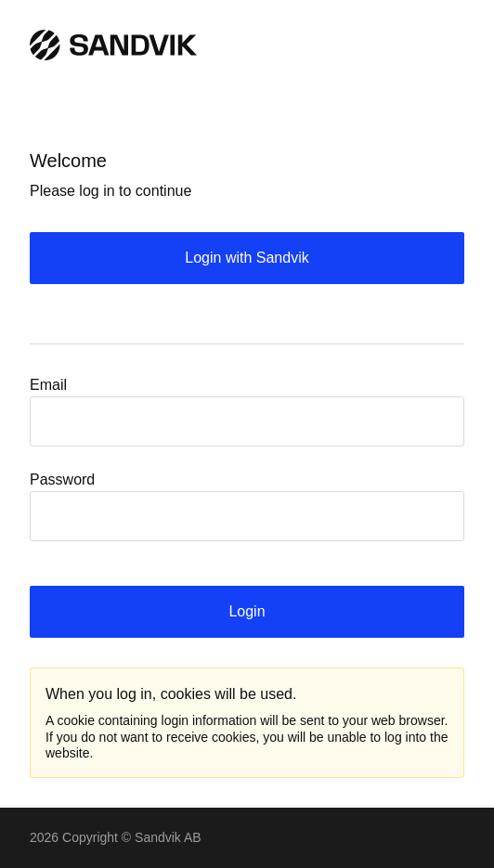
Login (247, 611)
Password (62, 479)
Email (48, 385)
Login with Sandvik (247, 258)
